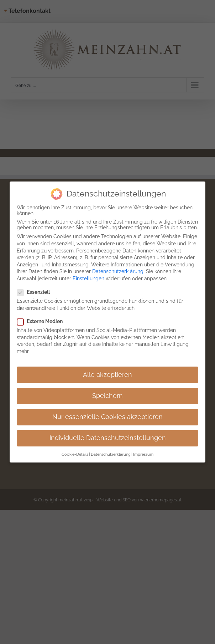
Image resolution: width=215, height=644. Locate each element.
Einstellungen (88, 278)
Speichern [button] (107, 396)
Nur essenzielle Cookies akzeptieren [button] (107, 417)
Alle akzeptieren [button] (107, 375)
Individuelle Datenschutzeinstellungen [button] (108, 438)
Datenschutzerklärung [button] (111, 454)
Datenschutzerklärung (118, 271)
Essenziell (36, 292)
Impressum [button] (143, 454)
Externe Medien (43, 321)
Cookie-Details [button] (75, 454)
